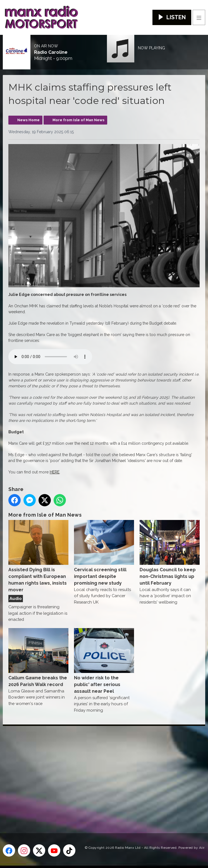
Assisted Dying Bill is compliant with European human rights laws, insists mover (38, 556)
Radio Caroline (51, 52)
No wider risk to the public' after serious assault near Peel (104, 661)
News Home (28, 120)
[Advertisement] (105, 770)
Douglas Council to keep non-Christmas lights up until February (170, 553)
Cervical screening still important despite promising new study (104, 553)
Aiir (202, 848)
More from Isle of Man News (78, 120)
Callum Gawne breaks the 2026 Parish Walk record (38, 658)
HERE (55, 472)
